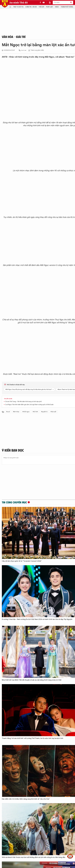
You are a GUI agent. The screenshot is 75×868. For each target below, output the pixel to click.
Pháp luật (50, 7)
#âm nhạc (16, 412)
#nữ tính (35, 412)
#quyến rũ (44, 412)
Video (57, 7)
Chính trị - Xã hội (31, 7)
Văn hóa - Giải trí (14, 37)
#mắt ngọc (26, 412)
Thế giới (41, 7)
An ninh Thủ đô (19, 3)
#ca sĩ (8, 412)
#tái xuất (53, 412)
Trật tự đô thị (18, 7)
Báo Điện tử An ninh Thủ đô (5, 4)
